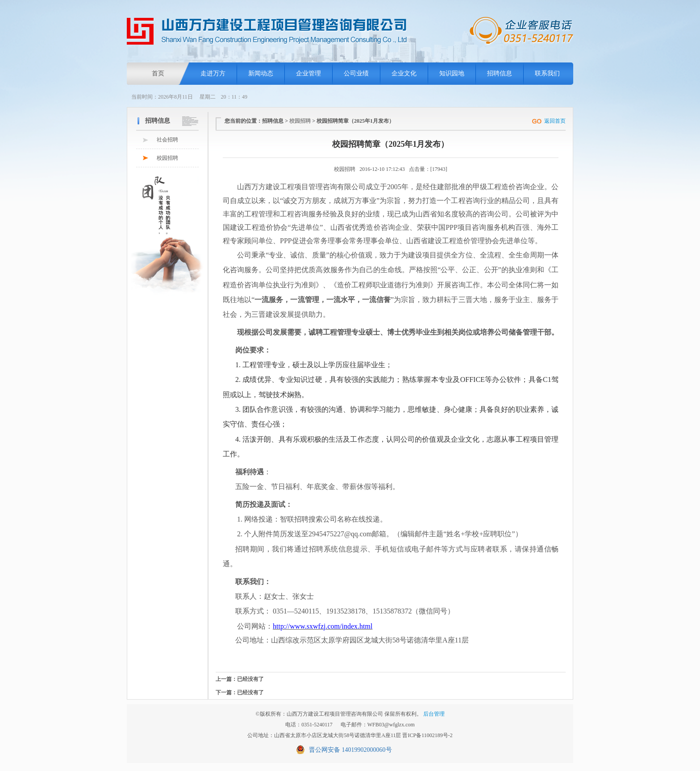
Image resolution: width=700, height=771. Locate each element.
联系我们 (547, 73)
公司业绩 (356, 73)
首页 (158, 73)
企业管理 (308, 73)
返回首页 (555, 121)
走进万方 (213, 73)
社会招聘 (167, 140)
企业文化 (404, 73)
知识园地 (452, 73)
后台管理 (434, 714)
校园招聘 (167, 158)
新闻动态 (261, 73)
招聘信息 (500, 73)
